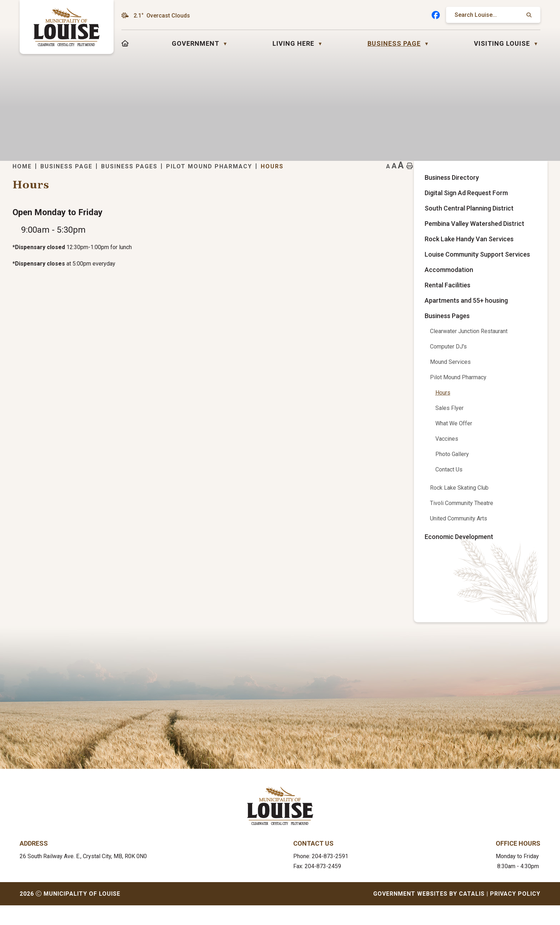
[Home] (125, 43)
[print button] (529, 177)
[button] (528, 15)
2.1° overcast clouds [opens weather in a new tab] (162, 16)
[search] (490, 15)
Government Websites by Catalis (429, 913)
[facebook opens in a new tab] (436, 15)
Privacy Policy (515, 913)
